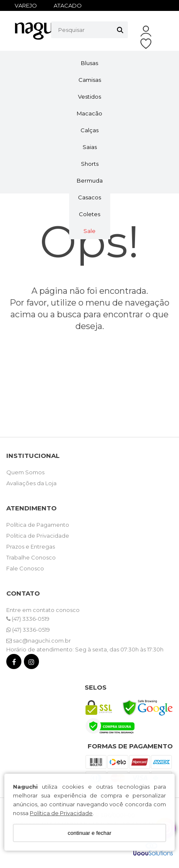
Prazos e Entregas (31, 546)
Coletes (89, 214)
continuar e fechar (89, 833)
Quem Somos (25, 472)
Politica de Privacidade (38, 536)
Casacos (89, 197)
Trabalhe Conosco (31, 557)
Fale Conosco (25, 568)
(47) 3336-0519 (28, 619)
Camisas (90, 80)
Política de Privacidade (61, 813)
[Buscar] (120, 30)
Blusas (89, 63)
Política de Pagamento (38, 525)
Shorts (90, 164)
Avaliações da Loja (31, 483)
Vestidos (89, 97)
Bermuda (90, 180)
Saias (90, 147)
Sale (89, 231)
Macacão (89, 113)
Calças (89, 130)
